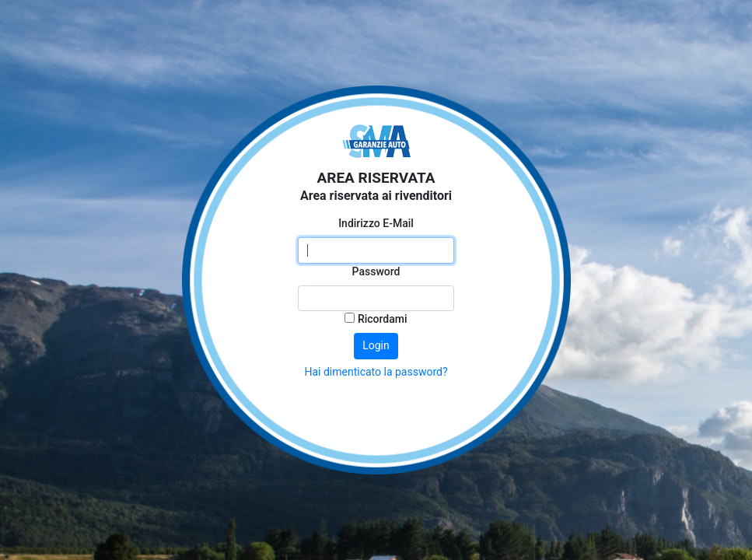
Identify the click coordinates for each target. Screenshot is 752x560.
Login (376, 345)
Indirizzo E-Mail (376, 223)
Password (376, 271)
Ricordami (376, 319)
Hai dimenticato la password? (376, 372)
